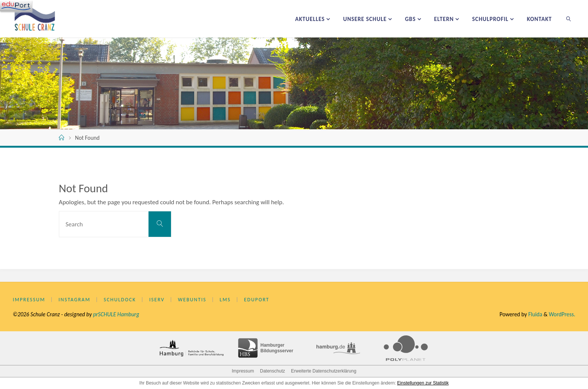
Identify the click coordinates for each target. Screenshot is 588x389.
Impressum (29, 300)
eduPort (257, 300)
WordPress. (562, 314)
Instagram (74, 300)
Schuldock (120, 300)
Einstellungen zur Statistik (423, 383)
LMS (225, 300)
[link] (569, 19)
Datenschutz (272, 371)
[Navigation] (16, 6)
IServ (157, 300)
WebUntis (192, 300)
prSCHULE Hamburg (116, 314)
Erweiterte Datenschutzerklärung (324, 371)
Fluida (535, 314)
